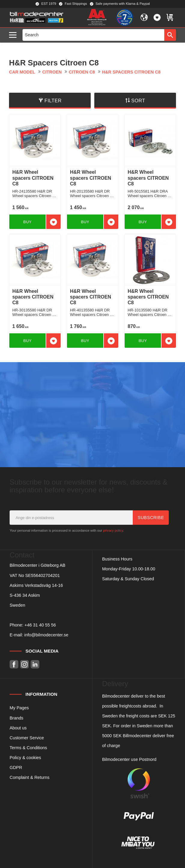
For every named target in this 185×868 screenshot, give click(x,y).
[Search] (170, 35)
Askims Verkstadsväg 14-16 (36, 585)
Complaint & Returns (30, 777)
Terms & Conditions (28, 748)
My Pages (19, 708)
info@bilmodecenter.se (46, 635)
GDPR (16, 767)
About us (18, 728)
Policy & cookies (25, 758)
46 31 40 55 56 (41, 625)
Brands (17, 718)
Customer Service (27, 738)
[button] (14, 35)
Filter (53, 101)
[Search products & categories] (94, 35)
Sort (138, 101)
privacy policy (113, 530)
